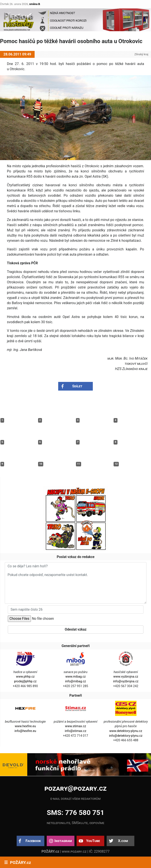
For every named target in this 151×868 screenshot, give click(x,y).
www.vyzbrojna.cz (126, 677)
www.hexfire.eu (25, 726)
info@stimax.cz (76, 731)
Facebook (33, 841)
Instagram (63, 841)
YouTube (93, 841)
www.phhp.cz (25, 677)
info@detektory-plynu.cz (126, 736)
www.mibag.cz (75, 677)
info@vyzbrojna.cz (126, 681)
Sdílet (77, 386)
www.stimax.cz (76, 726)
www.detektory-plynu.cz (126, 731)
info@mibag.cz (75, 681)
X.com (123, 841)
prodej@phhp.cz (25, 681)
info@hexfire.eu (25, 731)
